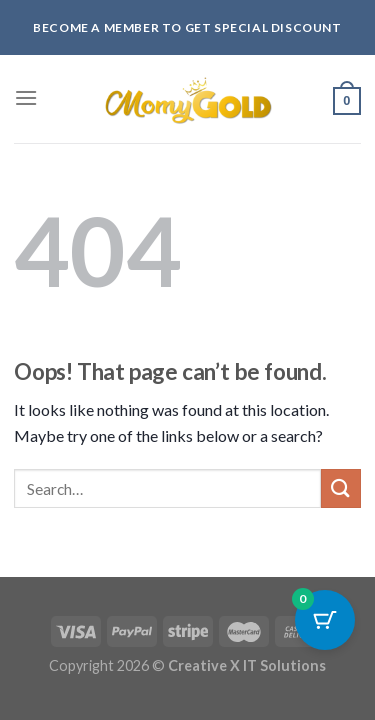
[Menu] (26, 97)
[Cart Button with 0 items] (325, 620)
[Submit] (341, 488)
